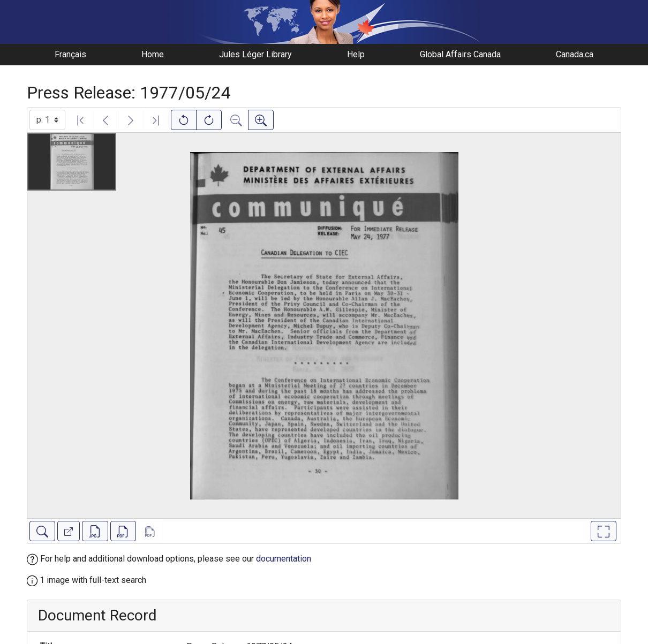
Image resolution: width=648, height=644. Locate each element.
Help (356, 54)
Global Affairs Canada (460, 54)
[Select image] (47, 120)
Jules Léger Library (255, 54)
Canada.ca (575, 54)
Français (70, 54)
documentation (284, 559)
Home (153, 54)
